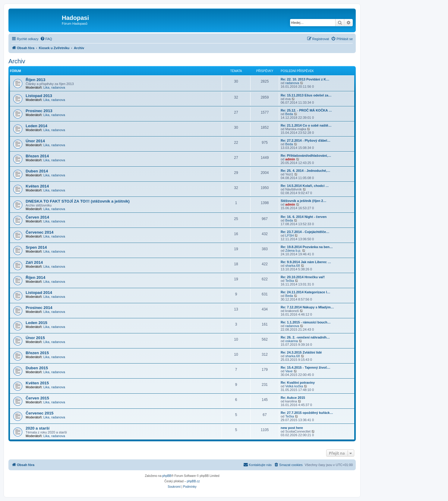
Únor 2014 (35, 141)
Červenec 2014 (39, 232)
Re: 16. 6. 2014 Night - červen (304, 217)
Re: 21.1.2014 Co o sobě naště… (306, 125)
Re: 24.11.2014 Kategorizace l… (305, 292)
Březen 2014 (37, 156)
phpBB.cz (193, 481)
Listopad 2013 (39, 96)
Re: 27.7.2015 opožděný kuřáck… (307, 413)
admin (290, 159)
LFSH (289, 235)
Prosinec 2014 (39, 308)
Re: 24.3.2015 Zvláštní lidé (301, 352)
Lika (46, 87)
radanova (58, 87)
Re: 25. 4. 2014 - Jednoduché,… (305, 171)
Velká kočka (294, 386)
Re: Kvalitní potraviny (298, 383)
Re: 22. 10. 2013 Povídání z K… (305, 79)
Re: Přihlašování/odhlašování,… (306, 156)
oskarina (292, 341)
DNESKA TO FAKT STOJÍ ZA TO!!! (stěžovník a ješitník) (78, 201)
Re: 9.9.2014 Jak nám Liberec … (306, 262)
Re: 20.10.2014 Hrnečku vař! (303, 277)
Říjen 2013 (35, 80)
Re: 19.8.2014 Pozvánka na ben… (307, 247)
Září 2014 (34, 262)
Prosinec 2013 (39, 111)
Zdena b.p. (293, 250)
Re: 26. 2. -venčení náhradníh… (305, 337)
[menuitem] (46, 39)
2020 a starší (38, 428)
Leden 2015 (36, 323)
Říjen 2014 (35, 277)
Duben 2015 (37, 368)
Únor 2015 (35, 338)
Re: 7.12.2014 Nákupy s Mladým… (307, 307)
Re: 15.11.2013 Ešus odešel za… (306, 95)
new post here (292, 428)
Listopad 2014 (39, 293)
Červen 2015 (37, 398)
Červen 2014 (37, 217)
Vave (289, 371)
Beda (289, 114)
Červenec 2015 (39, 413)
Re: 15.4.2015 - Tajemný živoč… (306, 367)
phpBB (167, 476)
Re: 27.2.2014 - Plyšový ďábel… (306, 140)
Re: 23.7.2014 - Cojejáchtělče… (305, 232)
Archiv (17, 61)
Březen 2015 (37, 353)
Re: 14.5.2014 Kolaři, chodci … (305, 186)
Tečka (290, 281)
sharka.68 (292, 266)
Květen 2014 (37, 186)
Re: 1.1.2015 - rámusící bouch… (306, 322)
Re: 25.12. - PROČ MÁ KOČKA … (306, 110)
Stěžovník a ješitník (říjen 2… (304, 201)
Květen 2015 (37, 383)
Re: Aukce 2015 (293, 398)
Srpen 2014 (36, 247)
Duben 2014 (37, 171)
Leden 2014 (36, 126)
